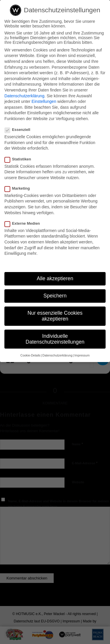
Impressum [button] (82, 355)
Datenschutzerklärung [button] (57, 355)
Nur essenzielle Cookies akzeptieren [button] (55, 316)
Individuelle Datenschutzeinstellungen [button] (55, 339)
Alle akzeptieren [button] (55, 278)
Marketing (20, 188)
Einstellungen (44, 101)
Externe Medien (25, 223)
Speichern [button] (55, 296)
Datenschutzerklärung (24, 96)
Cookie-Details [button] (31, 355)
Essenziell (20, 130)
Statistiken (20, 159)
